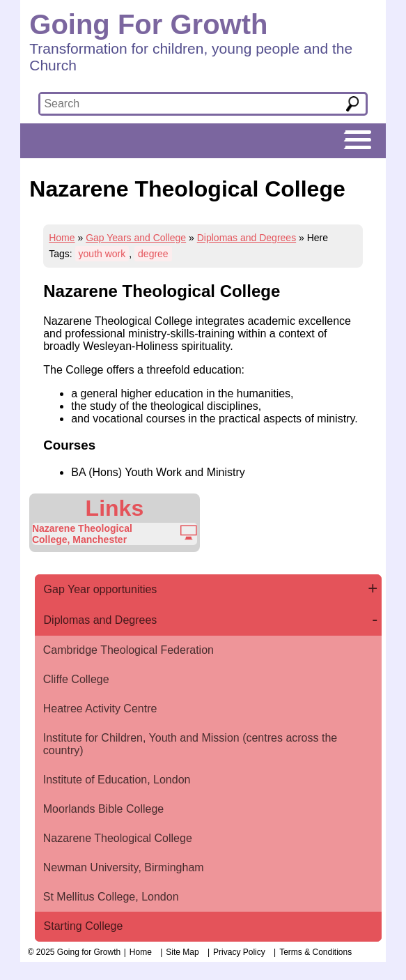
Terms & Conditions (315, 952)
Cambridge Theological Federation (128, 650)
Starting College (84, 926)
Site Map (182, 952)
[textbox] (182, 104)
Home (62, 238)
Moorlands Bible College (103, 809)
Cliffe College (76, 679)
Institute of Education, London (117, 780)
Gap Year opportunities (101, 589)
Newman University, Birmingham (124, 867)
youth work (102, 254)
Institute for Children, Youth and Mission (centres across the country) (190, 744)
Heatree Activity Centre (100, 709)
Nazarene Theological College (118, 838)
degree (153, 254)
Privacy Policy (239, 952)
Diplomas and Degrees (247, 238)
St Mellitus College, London (111, 897)
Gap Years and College (136, 238)
